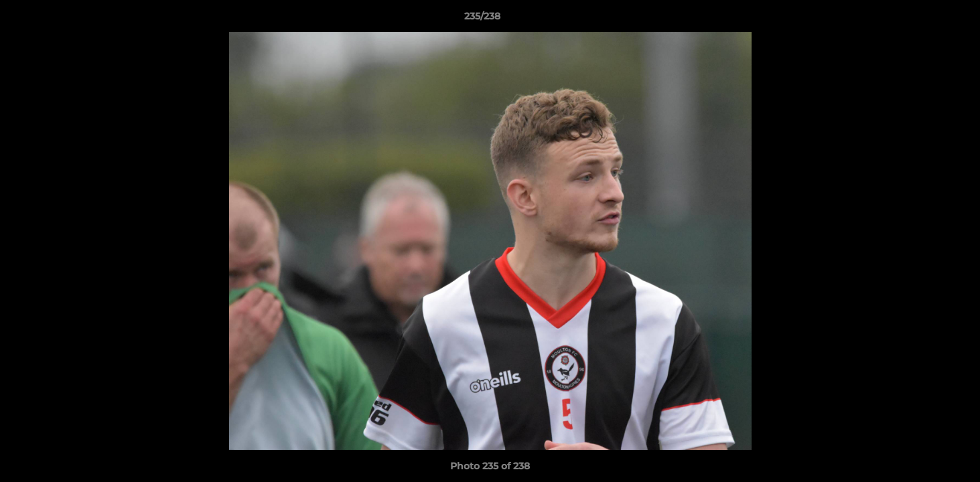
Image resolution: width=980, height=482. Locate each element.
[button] (924, 19)
